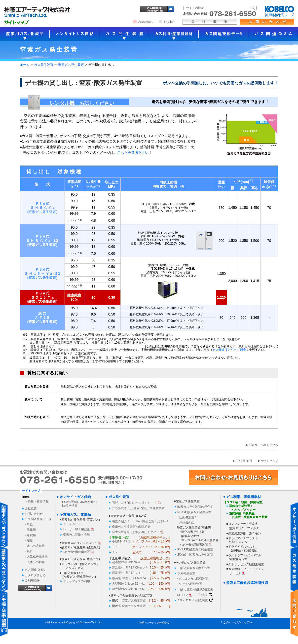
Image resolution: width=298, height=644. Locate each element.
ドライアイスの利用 (76, 581)
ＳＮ (116, 547)
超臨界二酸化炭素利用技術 (247, 583)
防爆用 (31, 530)
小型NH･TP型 (121, 541)
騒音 (30, 551)
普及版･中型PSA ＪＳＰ (128, 573)
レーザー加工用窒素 (76, 529)
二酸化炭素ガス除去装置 (194, 568)
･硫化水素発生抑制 (192, 532)
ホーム (25, 65)
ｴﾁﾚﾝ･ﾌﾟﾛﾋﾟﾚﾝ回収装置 (193, 600)
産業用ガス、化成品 (75, 514)
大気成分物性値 (37, 557)
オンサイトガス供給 (75, 497)
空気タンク (237, 528)
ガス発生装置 (44, 65)
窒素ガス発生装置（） (130, 516)
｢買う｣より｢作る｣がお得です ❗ (134, 503)
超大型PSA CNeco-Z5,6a (129, 589)
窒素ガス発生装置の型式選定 (131, 527)
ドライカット (72, 524)
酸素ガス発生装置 (188, 501)
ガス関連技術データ (38, 519)
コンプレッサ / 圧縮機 (243, 524)
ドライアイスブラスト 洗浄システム (243, 540)
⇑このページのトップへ (237, 622)
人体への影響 (36, 562)
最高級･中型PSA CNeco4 (129, 578)
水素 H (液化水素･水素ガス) (81, 559)
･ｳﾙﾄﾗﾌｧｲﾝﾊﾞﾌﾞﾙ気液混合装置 (199, 540)
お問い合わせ (34, 514)
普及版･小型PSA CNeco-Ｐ (130, 568)
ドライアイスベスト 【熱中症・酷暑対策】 (244, 549)
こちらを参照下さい (133, 152)
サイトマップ (31, 491)
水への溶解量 (36, 546)
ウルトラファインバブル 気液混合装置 (245, 557)
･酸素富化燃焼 (189, 536)
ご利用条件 (32, 580)
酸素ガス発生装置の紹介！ (195, 507)
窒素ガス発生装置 (71, 65)
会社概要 (31, 508)
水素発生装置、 (188, 573)
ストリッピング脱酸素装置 (246, 564)
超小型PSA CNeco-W (126, 562)
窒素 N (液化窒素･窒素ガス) (81, 520)
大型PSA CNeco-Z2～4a (128, 584)
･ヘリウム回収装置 (189, 584)
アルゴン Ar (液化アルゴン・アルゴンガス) (80, 566)
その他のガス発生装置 (191, 563)
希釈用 (31, 535)
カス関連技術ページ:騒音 (229, 350)
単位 (30, 524)
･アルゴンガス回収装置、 (194, 579)
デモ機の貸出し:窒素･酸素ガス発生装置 (138, 508)
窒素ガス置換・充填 (76, 535)
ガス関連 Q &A (35, 570)
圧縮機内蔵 (187, 523)
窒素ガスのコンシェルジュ (79, 543)
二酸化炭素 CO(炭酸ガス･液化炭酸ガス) (79, 575)
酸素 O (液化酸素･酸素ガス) (81, 547)
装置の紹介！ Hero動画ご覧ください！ (141, 521)
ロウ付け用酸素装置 (76, 552)
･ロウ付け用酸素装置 (194, 545)
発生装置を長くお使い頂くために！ (136, 532)
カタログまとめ (35, 575)
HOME (26, 497)
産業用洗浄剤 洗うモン (245, 534)
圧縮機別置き (188, 517)
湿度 (30, 540)
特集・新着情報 (38, 501)
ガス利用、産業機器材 (244, 497)
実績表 (203, 595)
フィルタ (253, 528)
